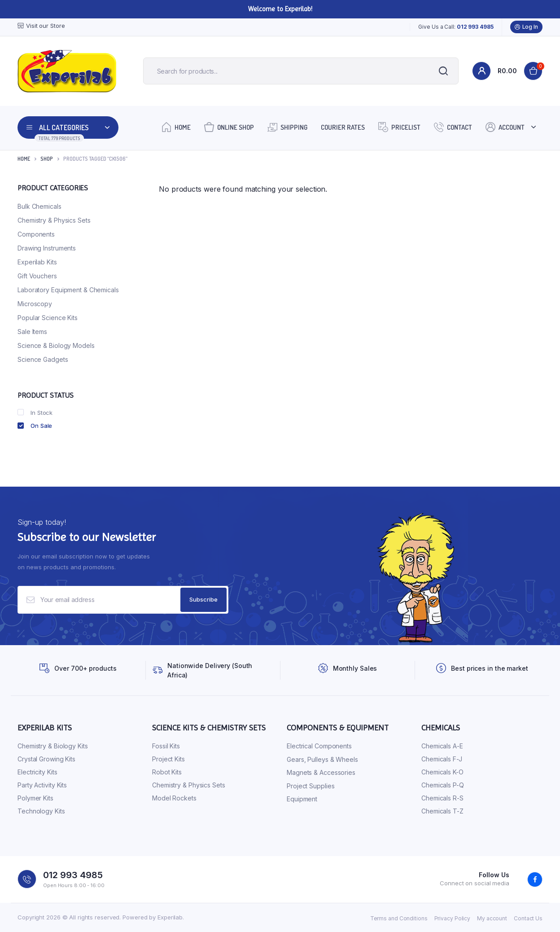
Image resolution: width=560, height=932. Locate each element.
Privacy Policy (453, 918)
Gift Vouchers (37, 276)
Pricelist (399, 127)
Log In (526, 27)
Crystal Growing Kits (46, 759)
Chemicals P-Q (443, 785)
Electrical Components (319, 746)
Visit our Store (41, 26)
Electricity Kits (37, 772)
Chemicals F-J (442, 759)
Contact (453, 127)
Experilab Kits (37, 262)
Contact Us (528, 918)
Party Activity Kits (42, 785)
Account (505, 127)
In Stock (35, 413)
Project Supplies (311, 786)
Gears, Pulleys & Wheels (322, 759)
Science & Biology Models (56, 345)
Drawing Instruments (47, 248)
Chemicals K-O (442, 772)
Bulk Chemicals (39, 206)
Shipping (287, 127)
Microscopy (35, 304)
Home (176, 127)
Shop (47, 159)
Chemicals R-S (442, 798)
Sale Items (32, 332)
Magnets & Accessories (321, 773)
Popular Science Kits (48, 318)
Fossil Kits (166, 746)
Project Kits (168, 759)
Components (36, 234)
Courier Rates (343, 127)
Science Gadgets (43, 359)
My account (492, 918)
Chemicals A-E (442, 746)
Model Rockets (174, 798)
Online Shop (229, 127)
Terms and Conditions (399, 918)
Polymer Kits (35, 798)
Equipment (302, 799)
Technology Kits (41, 811)
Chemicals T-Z (442, 811)
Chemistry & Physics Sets (54, 220)
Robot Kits (167, 772)
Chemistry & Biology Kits (53, 746)
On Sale (35, 426)
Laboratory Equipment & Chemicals (68, 290)
